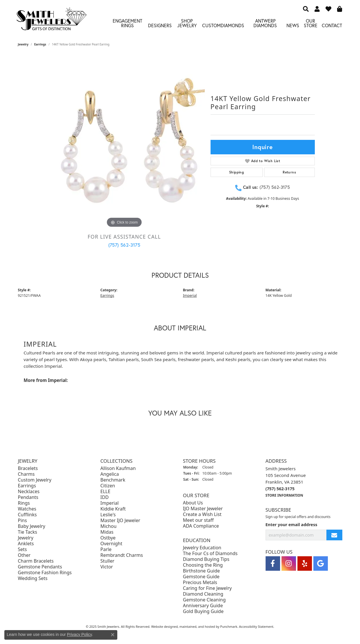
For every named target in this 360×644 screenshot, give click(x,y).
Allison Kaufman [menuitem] (118, 469)
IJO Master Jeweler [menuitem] (203, 508)
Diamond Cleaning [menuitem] (203, 594)
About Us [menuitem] (193, 503)
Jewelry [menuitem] (26, 538)
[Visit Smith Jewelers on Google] (321, 564)
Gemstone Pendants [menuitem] (40, 567)
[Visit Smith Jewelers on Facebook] (273, 564)
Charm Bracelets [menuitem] (36, 561)
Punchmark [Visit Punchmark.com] (229, 626)
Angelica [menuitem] (110, 474)
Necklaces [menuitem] (29, 492)
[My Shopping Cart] (340, 9)
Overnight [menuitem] (112, 544)
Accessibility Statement (256, 626)
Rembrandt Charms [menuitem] (122, 555)
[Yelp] (305, 564)
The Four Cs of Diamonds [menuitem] (210, 553)
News (293, 25)
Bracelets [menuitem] (28, 469)
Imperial (190, 296)
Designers (160, 25)
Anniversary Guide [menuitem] (203, 605)
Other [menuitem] (24, 555)
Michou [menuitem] (109, 526)
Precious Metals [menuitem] (200, 582)
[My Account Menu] (317, 9)
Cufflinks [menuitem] (27, 515)
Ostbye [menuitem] (108, 538)
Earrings (40, 44)
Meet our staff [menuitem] (198, 520)
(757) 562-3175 (124, 245)
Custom (211, 25)
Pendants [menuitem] (28, 497)
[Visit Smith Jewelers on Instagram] (289, 564)
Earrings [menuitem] (27, 486)
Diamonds (232, 25)
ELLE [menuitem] (106, 492)
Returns (289, 172)
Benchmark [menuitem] (113, 480)
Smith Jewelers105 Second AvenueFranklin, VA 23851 (286, 482)
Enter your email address (292, 525)
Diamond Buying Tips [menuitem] (206, 559)
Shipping (236, 172)
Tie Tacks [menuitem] (28, 532)
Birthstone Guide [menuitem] (202, 571)
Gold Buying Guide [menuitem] (203, 611)
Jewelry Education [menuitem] (202, 548)
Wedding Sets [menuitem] (33, 579)
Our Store (311, 23)
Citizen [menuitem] (108, 486)
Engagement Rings (127, 23)
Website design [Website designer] (163, 626)
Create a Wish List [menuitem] (202, 514)
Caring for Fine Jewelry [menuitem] (208, 588)
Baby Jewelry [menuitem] (32, 526)
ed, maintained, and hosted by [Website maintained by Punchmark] (197, 626)
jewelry (23, 44)
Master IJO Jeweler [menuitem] (120, 521)
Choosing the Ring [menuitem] (203, 565)
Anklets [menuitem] (26, 544)
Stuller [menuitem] (107, 561)
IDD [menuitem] (105, 497)
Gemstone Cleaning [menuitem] (204, 600)
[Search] (306, 9)
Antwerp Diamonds (265, 23)
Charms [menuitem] (26, 474)
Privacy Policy (79, 634)
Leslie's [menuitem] (108, 515)
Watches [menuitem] (27, 509)
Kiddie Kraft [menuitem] (113, 509)
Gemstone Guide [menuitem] (201, 577)
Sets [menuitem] (22, 550)
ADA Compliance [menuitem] (201, 526)
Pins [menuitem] (22, 521)
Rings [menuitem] (24, 503)
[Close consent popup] (113, 635)
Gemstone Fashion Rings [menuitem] (45, 573)
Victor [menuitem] (107, 567)
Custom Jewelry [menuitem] (35, 480)
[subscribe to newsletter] (334, 535)
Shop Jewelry (187, 23)
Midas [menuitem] (107, 532)
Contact (332, 25)
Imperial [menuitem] (110, 503)
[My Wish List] (328, 9)
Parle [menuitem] (106, 550)
